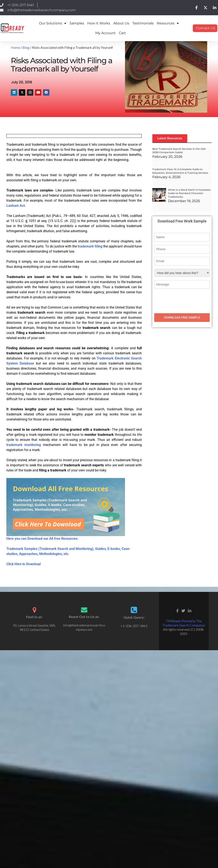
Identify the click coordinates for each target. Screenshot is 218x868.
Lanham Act (16, 206)
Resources (168, 23)
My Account (106, 33)
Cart (122, 33)
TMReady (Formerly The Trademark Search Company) (183, 623)
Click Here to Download (24, 564)
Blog (26, 47)
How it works (99, 23)
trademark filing (90, 246)
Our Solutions (53, 23)
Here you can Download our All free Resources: (42, 539)
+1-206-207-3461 (134, 626)
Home (15, 47)
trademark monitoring (24, 445)
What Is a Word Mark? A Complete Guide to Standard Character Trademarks (189, 193)
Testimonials (143, 23)
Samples (77, 23)
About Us (121, 23)
